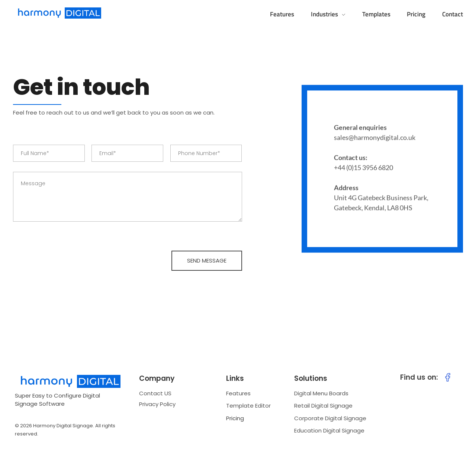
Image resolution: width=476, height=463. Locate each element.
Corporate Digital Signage (330, 418)
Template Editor (248, 406)
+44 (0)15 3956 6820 (364, 168)
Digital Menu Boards (321, 393)
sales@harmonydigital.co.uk (375, 138)
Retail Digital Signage (323, 406)
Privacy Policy (157, 404)
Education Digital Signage (329, 430)
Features (238, 393)
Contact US (155, 393)
